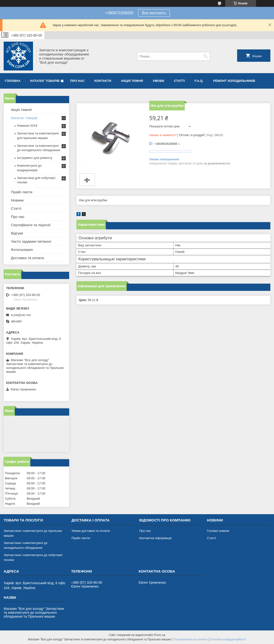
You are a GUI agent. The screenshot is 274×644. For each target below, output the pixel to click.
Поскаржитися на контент (191, 639)
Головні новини (218, 531)
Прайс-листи (22, 192)
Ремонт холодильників (234, 81)
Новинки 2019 (27, 126)
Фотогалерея (22, 250)
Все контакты (154, 13)
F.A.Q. (199, 81)
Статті (179, 81)
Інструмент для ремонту (35, 158)
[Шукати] (206, 56)
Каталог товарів (45, 81)
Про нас (77, 81)
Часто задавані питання (31, 241)
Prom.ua (160, 635)
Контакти (103, 81)
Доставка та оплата (27, 258)
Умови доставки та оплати (91, 531)
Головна (13, 81)
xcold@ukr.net (21, 315)
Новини (17, 200)
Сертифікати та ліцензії (31, 225)
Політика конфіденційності (228, 639)
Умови (158, 81)
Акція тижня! (21, 110)
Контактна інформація (156, 538)
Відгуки (17, 233)
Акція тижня (132, 81)
